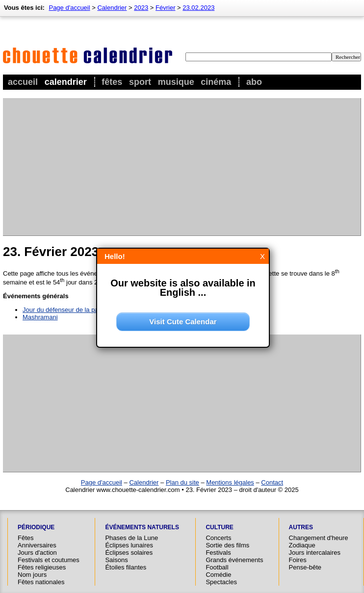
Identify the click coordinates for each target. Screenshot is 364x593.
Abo (254, 82)
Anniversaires (37, 545)
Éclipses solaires (129, 553)
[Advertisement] (136, 167)
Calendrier (66, 82)
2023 (141, 8)
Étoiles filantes (126, 567)
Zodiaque (302, 545)
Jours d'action (37, 553)
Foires (298, 560)
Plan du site (182, 482)
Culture (219, 527)
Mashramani (40, 317)
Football (217, 567)
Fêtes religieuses (42, 567)
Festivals (218, 553)
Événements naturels (142, 527)
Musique (176, 82)
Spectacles (221, 582)
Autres (301, 527)
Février (165, 8)
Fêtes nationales (41, 582)
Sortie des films (227, 545)
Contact (272, 482)
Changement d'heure (319, 538)
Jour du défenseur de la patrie (65, 310)
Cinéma (216, 82)
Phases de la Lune (131, 538)
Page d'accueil (69, 8)
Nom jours (32, 575)
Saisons (116, 560)
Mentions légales (230, 482)
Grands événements (234, 560)
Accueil (23, 82)
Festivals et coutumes (49, 560)
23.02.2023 (198, 8)
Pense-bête (305, 567)
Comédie (218, 575)
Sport (140, 82)
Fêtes (112, 82)
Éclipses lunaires (129, 545)
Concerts (218, 538)
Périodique (36, 527)
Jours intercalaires (315, 553)
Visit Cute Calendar (183, 322)
